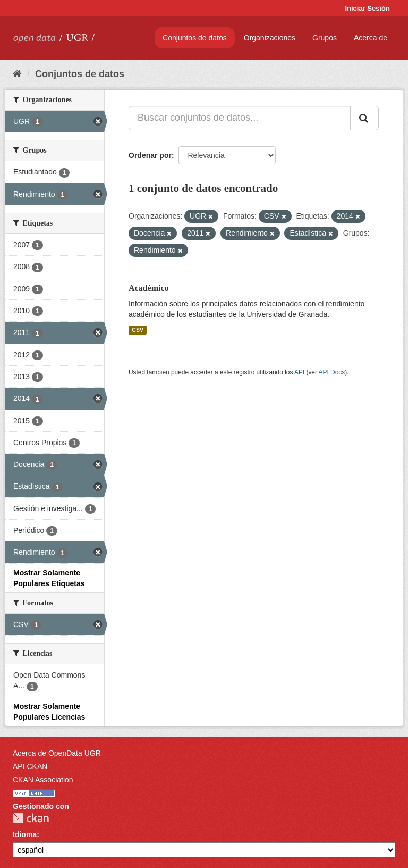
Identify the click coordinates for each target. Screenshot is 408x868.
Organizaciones (270, 38)
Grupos (325, 38)
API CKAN (30, 766)
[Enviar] (364, 118)
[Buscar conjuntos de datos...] (240, 118)
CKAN (31, 818)
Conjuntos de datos (195, 38)
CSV (138, 330)
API (299, 372)
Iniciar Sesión (367, 8)
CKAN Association (43, 780)
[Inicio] (17, 74)
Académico (149, 288)
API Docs (332, 372)
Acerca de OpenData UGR (57, 753)
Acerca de (371, 38)
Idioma (25, 834)
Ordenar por (150, 155)
